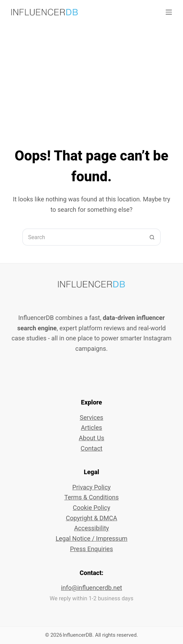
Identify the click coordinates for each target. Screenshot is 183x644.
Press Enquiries (91, 549)
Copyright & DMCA (91, 518)
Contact (92, 448)
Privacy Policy (92, 487)
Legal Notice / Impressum (91, 538)
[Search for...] (83, 237)
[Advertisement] (91, 76)
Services (91, 417)
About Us (91, 438)
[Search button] (152, 237)
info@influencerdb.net (91, 588)
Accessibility (92, 528)
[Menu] (169, 12)
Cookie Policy (91, 508)
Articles (91, 428)
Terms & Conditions (92, 497)
